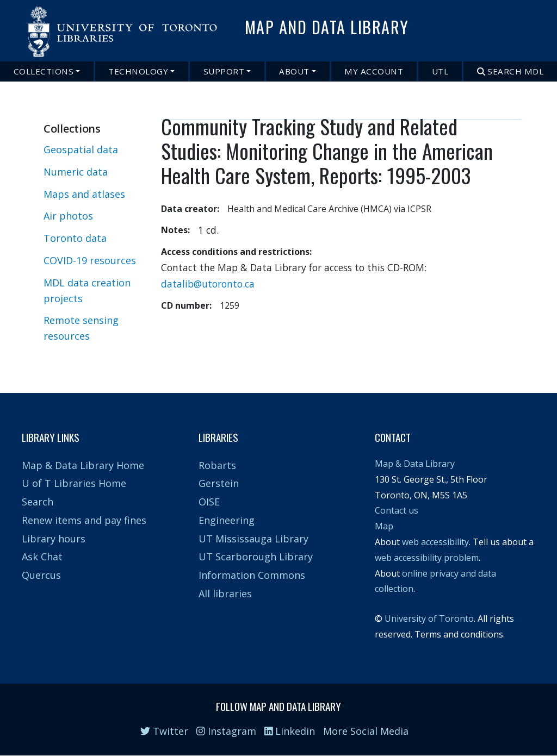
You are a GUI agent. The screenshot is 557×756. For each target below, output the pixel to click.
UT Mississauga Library (253, 539)
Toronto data (75, 238)
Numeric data (76, 172)
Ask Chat (42, 557)
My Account (374, 71)
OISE (209, 502)
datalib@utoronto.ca (208, 284)
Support (224, 71)
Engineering (227, 520)
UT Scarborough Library (256, 557)
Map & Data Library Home (83, 465)
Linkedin (290, 731)
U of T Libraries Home (74, 483)
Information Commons (252, 575)
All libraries (225, 593)
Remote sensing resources (81, 328)
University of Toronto (429, 618)
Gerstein (219, 483)
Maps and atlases (84, 194)
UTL (440, 71)
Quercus (41, 575)
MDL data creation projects (87, 290)
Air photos (68, 216)
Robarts (217, 465)
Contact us (397, 510)
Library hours (54, 539)
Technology (138, 71)
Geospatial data (81, 149)
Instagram (226, 731)
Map (384, 526)
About (294, 71)
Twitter (164, 731)
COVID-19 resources (90, 260)
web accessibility (435, 542)
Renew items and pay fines (84, 520)
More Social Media (366, 731)
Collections (44, 71)
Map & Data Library (415, 464)
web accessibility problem (427, 558)
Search (38, 502)
